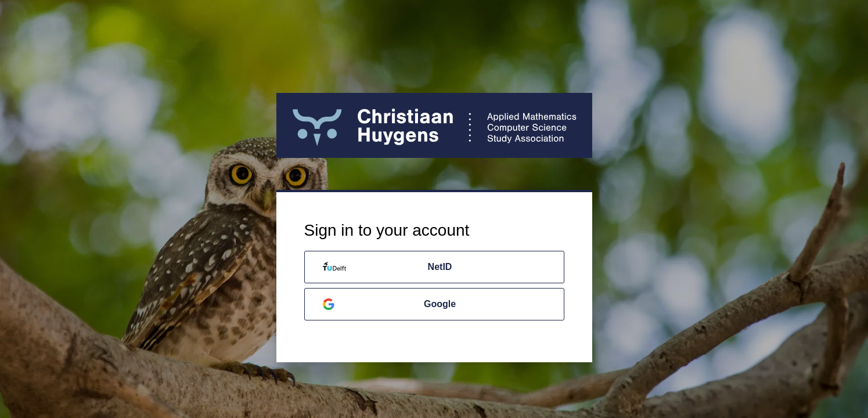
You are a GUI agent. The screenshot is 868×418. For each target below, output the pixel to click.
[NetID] (434, 267)
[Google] (434, 304)
